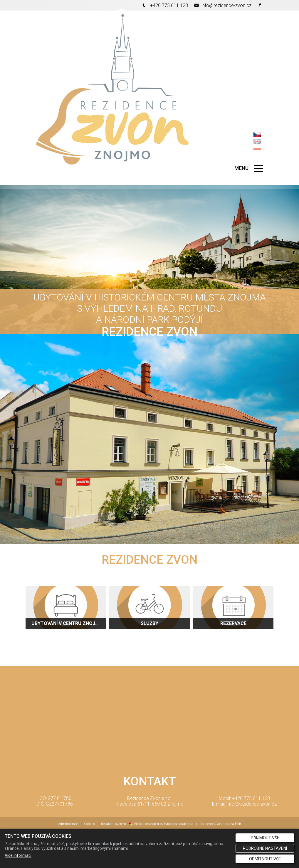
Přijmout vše (265, 838)
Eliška (136, 824)
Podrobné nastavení (265, 848)
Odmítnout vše (265, 859)
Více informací (18, 855)
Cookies (89, 824)
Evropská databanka (179, 824)
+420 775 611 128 (169, 5)
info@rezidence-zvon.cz (226, 5)
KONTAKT (150, 781)
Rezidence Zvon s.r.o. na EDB (220, 824)
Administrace (68, 824)
